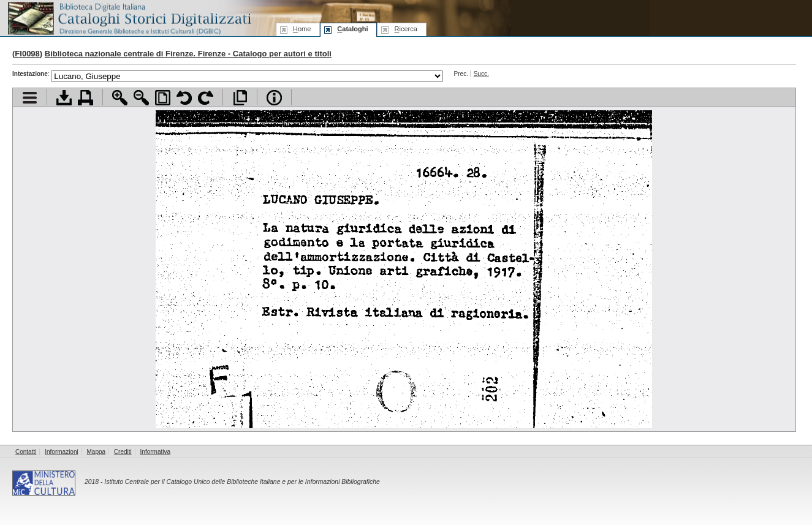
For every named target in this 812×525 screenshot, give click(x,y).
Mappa (97, 452)
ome (302, 29)
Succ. (481, 74)
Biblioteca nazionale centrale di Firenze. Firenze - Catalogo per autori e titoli (188, 54)
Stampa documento (85, 98)
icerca (405, 29)
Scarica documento (64, 98)
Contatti (26, 452)
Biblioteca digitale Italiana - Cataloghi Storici (129, 17)
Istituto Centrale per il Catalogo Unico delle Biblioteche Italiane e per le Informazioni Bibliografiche (242, 482)
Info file (274, 98)
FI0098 (27, 54)
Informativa (155, 452)
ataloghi (352, 29)
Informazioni (61, 452)
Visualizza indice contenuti (30, 98)
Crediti (123, 452)
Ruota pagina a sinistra (184, 98)
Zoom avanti (120, 98)
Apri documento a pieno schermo (240, 98)
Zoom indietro (141, 98)
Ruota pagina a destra (206, 98)
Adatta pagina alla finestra (163, 98)
